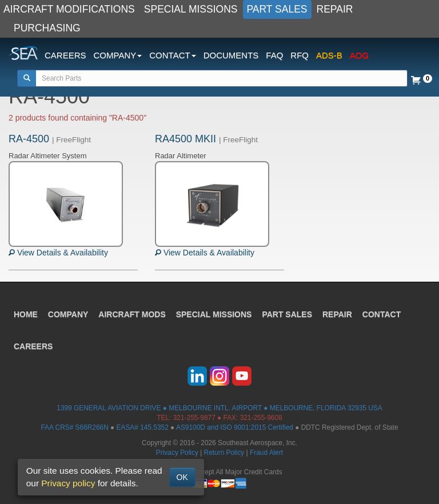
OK (182, 477)
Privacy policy (68, 483)
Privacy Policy (177, 453)
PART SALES (277, 9)
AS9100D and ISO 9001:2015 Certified (235, 427)
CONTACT (382, 314)
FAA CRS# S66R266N (74, 427)
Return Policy (224, 453)
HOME (26, 314)
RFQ (300, 55)
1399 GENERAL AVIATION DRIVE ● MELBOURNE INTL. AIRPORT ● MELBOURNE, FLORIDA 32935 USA (219, 408)
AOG (359, 55)
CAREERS (65, 55)
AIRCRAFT (132, 314)
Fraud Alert (266, 453)
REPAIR (335, 9)
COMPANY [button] (118, 55)
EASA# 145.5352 (143, 427)
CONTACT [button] (172, 55)
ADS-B (329, 55)
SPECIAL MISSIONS (191, 9)
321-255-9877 (194, 418)
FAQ (274, 55)
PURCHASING (47, 28)
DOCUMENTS (231, 55)
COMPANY (68, 314)
